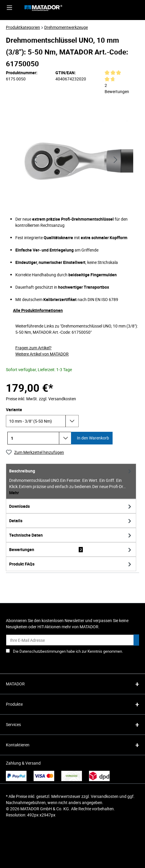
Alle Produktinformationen (38, 310)
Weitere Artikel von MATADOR (42, 354)
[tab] (71, 481)
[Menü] (9, 8)
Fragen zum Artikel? (33, 348)
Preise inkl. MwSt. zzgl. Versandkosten (41, 399)
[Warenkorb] (139, 8)
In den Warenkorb (93, 438)
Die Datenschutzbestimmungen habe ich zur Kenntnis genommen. (68, 651)
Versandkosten (105, 796)
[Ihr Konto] (119, 8)
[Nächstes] (116, 159)
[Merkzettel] (133, 8)
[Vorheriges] (35, 159)
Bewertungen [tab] (71, 549)
